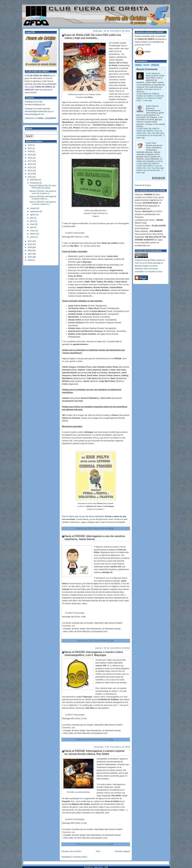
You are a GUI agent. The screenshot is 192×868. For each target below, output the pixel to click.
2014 (30, 171)
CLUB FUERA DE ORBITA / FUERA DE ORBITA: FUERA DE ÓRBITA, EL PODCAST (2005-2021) (150, 97)
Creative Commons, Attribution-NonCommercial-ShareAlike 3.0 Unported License (148, 269)
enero (33, 237)
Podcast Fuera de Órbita (145, 260)
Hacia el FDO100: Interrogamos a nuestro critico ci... (43, 198)
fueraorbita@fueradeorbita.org (37, 111)
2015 (30, 167)
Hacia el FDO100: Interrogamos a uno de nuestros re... (43, 192)
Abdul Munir (99, 867)
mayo (33, 224)
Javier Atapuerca (153, 73)
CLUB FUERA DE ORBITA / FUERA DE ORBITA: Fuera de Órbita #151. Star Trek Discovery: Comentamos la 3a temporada (150, 132)
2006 (30, 257)
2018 (30, 158)
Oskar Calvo (151, 143)
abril (32, 227)
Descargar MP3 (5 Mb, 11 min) (74, 823)
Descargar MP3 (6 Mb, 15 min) (74, 719)
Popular (155, 65)
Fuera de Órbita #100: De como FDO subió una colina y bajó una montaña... (93, 36)
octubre (33, 208)
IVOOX (147, 45)
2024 (30, 145)
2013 (30, 174)
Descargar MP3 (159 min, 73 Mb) (75, 237)
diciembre (34, 180)
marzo (33, 231)
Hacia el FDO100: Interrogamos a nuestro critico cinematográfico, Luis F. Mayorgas (94, 654)
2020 (30, 151)
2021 (30, 148)
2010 (30, 244)
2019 (30, 155)
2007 (30, 254)
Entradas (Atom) (80, 857)
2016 (30, 164)
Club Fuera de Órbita (144, 263)
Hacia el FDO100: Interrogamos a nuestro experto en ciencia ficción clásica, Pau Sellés (94, 752)
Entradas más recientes (71, 851)
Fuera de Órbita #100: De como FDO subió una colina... (43, 187)
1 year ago (147, 101)
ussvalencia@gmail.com (35, 105)
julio (32, 218)
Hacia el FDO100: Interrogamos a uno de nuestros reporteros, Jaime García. (95, 538)
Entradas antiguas (122, 851)
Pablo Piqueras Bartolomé (152, 107)
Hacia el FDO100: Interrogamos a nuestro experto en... (43, 203)
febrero (33, 234)
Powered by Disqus (143, 185)
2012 (30, 177)
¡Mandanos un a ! (40, 118)
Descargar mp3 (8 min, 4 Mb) (74, 617)
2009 (30, 247)
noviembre (35, 183)
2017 (30, 161)
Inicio (98, 851)
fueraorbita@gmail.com (35, 114)
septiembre (35, 211)
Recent (146, 65)
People (139, 65)
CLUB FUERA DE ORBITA (38, 76)
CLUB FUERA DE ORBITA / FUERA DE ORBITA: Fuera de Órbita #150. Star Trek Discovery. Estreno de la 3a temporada (150, 167)
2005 (30, 260)
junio (32, 221)
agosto (33, 215)
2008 (30, 251)
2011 (30, 241)
